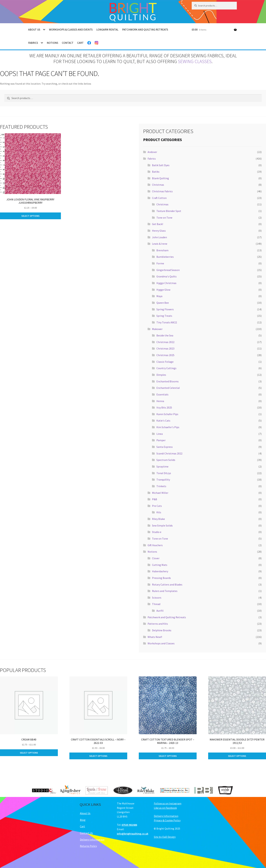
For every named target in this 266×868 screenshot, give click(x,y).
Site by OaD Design (165, 837)
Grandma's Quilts (167, 276)
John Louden (159, 237)
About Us (34, 30)
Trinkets (161, 486)
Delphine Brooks (162, 630)
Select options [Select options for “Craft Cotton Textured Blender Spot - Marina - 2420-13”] (168, 756)
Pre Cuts (157, 506)
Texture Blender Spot (169, 211)
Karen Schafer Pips (167, 414)
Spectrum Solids (166, 460)
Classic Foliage (165, 362)
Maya (159, 296)
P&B (155, 499)
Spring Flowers (165, 309)
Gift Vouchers (155, 545)
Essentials (162, 394)
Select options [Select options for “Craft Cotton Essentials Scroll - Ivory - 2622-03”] (98, 756)
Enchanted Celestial (168, 388)
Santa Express (165, 447)
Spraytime (162, 466)
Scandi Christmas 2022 (169, 453)
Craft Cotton (159, 198)
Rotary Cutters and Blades (167, 584)
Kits (159, 512)
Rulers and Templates (165, 591)
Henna (160, 401)
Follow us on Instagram (168, 803)
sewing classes (195, 61)
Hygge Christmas (166, 283)
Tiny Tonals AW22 (167, 322)
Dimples (161, 375)
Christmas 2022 (165, 342)
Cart (80, 43)
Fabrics (33, 43)
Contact (68, 43)
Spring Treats (164, 316)
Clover (156, 558)
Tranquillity (163, 480)
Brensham (162, 250)
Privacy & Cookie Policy (167, 820)
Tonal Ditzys (164, 473)
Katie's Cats (163, 421)
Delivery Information (92, 840)
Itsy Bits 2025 (164, 407)
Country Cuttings (166, 368)
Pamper (161, 440)
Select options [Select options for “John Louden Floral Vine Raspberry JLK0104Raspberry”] (30, 216)
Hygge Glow (163, 290)
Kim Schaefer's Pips (168, 427)
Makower (157, 329)
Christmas (158, 185)
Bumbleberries (165, 257)
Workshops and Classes (161, 643)
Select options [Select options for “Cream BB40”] (29, 753)
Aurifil (160, 611)
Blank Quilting (160, 178)
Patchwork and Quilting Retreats (145, 30)
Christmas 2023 (165, 348)
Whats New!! (155, 637)
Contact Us (86, 833)
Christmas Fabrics (162, 191)
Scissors (157, 598)
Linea (160, 434)
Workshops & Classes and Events (71, 30)
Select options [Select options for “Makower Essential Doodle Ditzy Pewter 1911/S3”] (237, 756)
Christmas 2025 (165, 355)
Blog (83, 820)
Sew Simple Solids (162, 525)
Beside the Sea (165, 335)
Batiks (156, 172)
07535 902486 (129, 825)
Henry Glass (159, 231)
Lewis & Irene (160, 244)
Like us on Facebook (165, 808)
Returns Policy (88, 846)
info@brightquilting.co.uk (133, 834)
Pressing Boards (161, 578)
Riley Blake (158, 519)
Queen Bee (163, 303)
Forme (160, 263)
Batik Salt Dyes (161, 165)
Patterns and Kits (158, 624)
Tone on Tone (164, 218)
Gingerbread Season (168, 270)
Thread (156, 604)
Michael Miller (160, 493)
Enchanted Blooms (168, 381)
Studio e (157, 532)
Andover (152, 152)
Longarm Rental (107, 30)
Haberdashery (160, 571)
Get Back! (158, 224)
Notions (53, 43)
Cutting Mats (160, 565)
